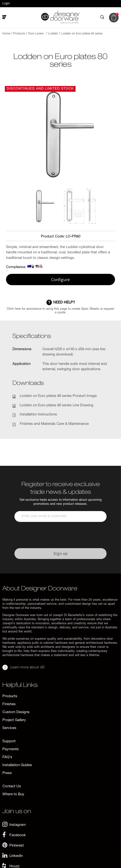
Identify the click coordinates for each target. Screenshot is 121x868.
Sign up (60, 553)
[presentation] (51, 535)
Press (7, 773)
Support (9, 741)
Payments (11, 749)
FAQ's (7, 757)
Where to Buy (13, 794)
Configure (60, 279)
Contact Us (12, 786)
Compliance (16, 267)
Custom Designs (16, 712)
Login (6, 4)
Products (10, 696)
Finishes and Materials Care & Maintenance (54, 424)
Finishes (9, 704)
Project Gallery (14, 720)
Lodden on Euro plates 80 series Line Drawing (57, 405)
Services (9, 728)
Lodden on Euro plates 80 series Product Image (58, 396)
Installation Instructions (38, 415)
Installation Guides (17, 765)
